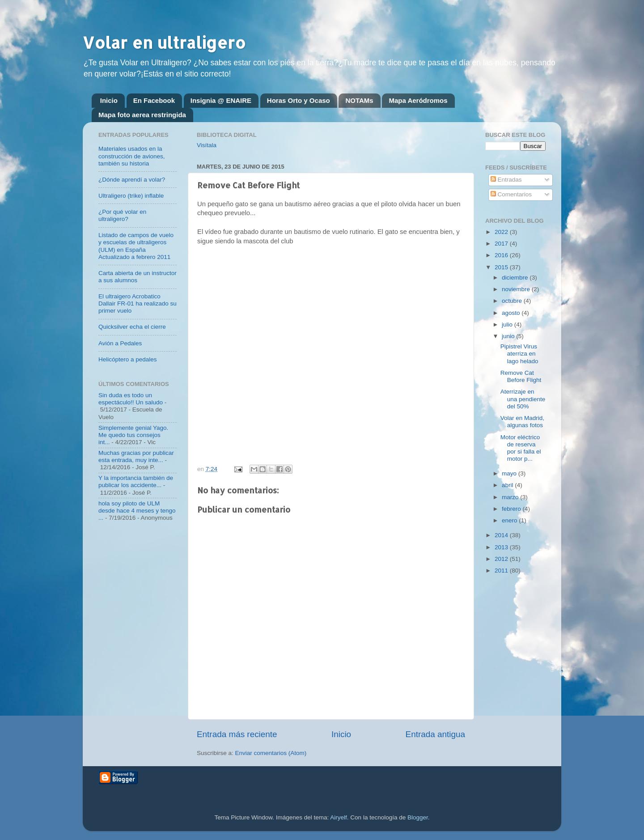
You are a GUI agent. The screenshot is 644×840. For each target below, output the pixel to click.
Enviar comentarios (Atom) (271, 753)
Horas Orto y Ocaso (299, 100)
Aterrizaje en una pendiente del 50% (523, 399)
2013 (502, 547)
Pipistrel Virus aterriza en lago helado (519, 354)
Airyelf (339, 817)
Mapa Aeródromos (418, 100)
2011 (502, 571)
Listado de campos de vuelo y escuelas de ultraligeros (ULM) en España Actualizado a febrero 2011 (136, 246)
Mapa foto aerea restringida (142, 115)
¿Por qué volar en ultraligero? (122, 215)
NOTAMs (359, 100)
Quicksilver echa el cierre (132, 327)
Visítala (207, 145)
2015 (502, 267)
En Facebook (154, 100)
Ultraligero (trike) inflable (131, 196)
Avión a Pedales (120, 343)
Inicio (109, 100)
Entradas (506, 180)
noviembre (517, 289)
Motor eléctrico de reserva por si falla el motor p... (521, 448)
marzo (511, 497)
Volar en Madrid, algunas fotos (522, 422)
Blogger (418, 817)
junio (509, 336)
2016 (502, 255)
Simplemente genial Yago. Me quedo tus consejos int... (133, 435)
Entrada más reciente (237, 734)
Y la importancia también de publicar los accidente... (136, 482)
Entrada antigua (435, 734)
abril (508, 485)
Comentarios (511, 194)
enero (510, 520)
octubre (513, 301)
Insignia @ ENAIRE (221, 100)
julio (508, 325)
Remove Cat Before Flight (521, 376)
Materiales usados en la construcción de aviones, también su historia (132, 156)
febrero (512, 509)
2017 (502, 244)
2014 (502, 535)
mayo (510, 473)
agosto (512, 313)
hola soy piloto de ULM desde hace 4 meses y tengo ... (137, 511)
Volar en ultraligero (164, 42)
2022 (502, 232)
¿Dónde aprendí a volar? (132, 180)
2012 (502, 559)
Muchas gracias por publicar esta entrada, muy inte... (136, 456)
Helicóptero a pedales (128, 359)
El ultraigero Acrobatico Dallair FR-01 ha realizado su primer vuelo (138, 303)
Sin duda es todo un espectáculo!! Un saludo (131, 399)
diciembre (516, 278)
